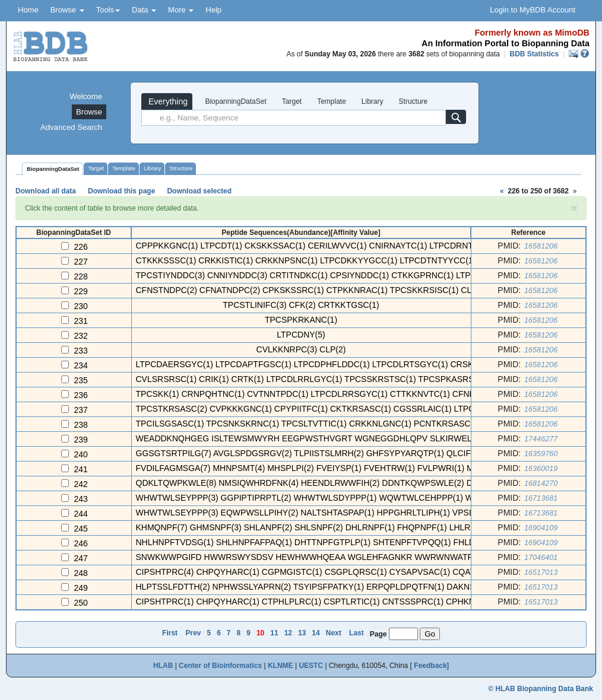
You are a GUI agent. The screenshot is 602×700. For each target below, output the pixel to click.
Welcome (86, 96)
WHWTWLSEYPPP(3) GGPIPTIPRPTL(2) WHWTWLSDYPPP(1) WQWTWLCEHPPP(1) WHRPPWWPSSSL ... (342, 498)
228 (81, 276)
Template (332, 101)
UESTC (311, 666)
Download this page (121, 191)
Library (373, 101)
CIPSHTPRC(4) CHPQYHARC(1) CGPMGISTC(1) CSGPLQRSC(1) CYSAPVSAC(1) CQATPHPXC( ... (326, 572)
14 (316, 633)
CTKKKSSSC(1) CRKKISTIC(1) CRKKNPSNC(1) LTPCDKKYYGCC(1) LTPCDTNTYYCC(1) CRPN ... (324, 260)
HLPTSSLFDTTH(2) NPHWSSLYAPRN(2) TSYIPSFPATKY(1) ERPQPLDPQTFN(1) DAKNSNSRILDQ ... (329, 587)
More (181, 10)
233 (81, 351)
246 (81, 543)
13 (302, 633)
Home (28, 10)
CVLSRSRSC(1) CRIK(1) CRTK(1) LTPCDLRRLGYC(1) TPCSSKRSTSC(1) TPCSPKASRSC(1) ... (318, 379)
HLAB (163, 666)
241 (81, 469)
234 (81, 365)
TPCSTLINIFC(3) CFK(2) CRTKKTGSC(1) (301, 305)
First (170, 633)
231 (81, 321)
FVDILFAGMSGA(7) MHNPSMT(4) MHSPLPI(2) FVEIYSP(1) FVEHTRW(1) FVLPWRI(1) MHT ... (315, 468)
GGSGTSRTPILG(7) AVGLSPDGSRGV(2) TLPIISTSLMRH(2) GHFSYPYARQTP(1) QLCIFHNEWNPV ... (329, 453)
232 (81, 336)
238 (81, 425)
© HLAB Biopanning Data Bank (541, 689)
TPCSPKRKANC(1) (301, 320)
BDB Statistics (534, 54)
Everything (167, 101)
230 (81, 306)
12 (288, 633)
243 (81, 499)
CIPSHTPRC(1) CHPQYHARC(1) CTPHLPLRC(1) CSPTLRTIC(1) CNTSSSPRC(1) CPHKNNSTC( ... (323, 602)
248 (81, 573)
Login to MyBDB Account (533, 10)
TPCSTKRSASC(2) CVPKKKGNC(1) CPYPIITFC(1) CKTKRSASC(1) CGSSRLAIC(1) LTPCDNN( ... (320, 409)
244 (81, 514)
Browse (67, 10)
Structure (414, 101)
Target (292, 101)
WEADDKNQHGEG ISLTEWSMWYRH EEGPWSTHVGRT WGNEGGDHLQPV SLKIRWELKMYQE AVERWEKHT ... (350, 438)
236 (81, 395)
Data (144, 10)
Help (213, 10)
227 (81, 262)
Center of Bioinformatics (220, 666)
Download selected (199, 191)
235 (81, 380)
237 (81, 410)
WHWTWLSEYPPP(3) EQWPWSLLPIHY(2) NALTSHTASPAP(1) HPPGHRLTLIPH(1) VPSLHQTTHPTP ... (332, 513)
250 (81, 603)
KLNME (281, 666)
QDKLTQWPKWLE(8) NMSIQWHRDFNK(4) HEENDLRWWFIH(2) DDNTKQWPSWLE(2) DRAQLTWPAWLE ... (340, 483)
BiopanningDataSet (235, 101)
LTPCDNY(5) (301, 335)
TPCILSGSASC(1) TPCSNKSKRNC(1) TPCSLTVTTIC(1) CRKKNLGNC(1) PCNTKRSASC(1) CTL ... (322, 424)
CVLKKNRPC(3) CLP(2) (301, 349)
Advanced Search (71, 127)
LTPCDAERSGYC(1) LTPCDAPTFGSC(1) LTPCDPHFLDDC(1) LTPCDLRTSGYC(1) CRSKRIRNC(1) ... (328, 364)
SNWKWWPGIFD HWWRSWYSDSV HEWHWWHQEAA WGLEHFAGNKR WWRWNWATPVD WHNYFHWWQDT (346, 557)
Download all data (46, 191)
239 (81, 440)
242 (81, 484)
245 (81, 529)
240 (81, 454)
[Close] (574, 208)
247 (81, 558)
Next (334, 633)
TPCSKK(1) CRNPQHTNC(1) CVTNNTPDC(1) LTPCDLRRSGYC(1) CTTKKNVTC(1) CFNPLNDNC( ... (326, 394)
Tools (108, 10)
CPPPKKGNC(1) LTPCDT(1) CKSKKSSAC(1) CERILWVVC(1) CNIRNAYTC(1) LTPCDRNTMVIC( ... (321, 246)
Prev (193, 633)
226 (81, 247)
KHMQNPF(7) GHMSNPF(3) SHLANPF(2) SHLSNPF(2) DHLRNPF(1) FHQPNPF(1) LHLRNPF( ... (318, 527)
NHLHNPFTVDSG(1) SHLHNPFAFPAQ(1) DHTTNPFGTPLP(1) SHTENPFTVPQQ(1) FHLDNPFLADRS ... (332, 542)
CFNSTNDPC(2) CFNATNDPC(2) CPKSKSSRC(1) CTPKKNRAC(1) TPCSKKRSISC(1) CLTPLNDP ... (324, 290)
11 (274, 633)
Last (357, 633)
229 (81, 291)
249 (81, 588)
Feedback (430, 666)
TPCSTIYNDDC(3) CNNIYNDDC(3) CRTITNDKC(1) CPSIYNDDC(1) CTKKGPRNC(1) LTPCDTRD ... (323, 275)
